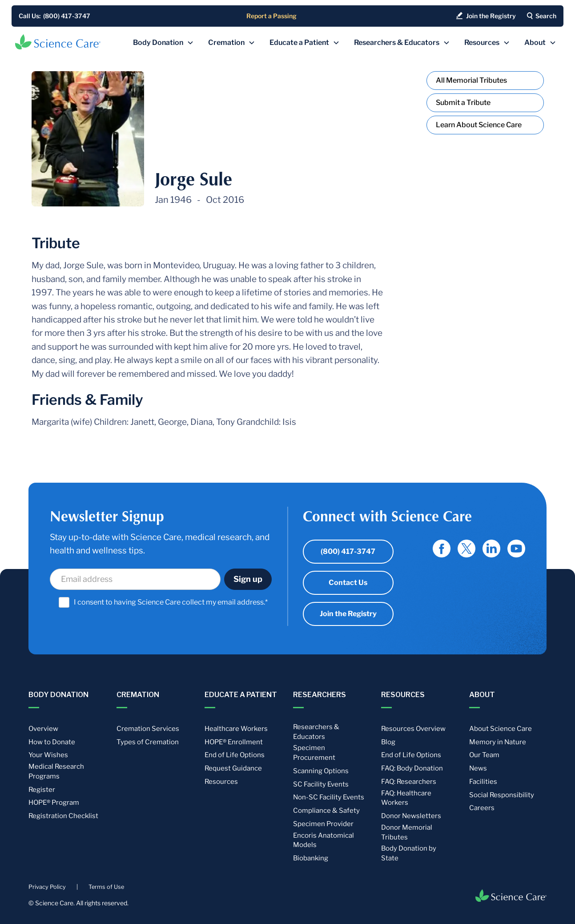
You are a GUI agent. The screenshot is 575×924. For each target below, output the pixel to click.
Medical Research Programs (56, 771)
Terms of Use (106, 887)
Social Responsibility (502, 795)
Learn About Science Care (479, 125)
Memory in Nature (498, 742)
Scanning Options (321, 771)
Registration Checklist (63, 816)
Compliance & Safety (326, 811)
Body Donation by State (409, 853)
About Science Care (501, 729)
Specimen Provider (323, 824)
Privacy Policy (47, 887)
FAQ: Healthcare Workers (406, 798)
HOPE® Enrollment (234, 742)
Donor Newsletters (411, 816)
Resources (221, 782)
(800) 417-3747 (348, 551)
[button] (163, 43)
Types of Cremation (148, 742)
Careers (482, 808)
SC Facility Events (321, 784)
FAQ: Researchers (409, 782)
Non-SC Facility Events (329, 797)
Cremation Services (148, 729)
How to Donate (52, 742)
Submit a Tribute (463, 103)
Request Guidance (233, 768)
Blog (388, 742)
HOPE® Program (54, 803)
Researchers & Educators (316, 732)
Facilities (483, 782)
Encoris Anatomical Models (324, 840)
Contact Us (348, 583)
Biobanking (311, 858)
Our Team (484, 755)
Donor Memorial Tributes (407, 832)
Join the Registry (348, 614)
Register (42, 790)
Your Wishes (48, 755)
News (478, 768)
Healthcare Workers (236, 729)
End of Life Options (235, 755)
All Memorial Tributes (471, 80)
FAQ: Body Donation (412, 768)
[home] (58, 42)
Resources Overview (413, 729)
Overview (43, 729)
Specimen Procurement (314, 753)
